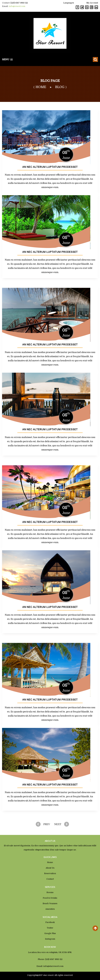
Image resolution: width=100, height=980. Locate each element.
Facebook (50, 922)
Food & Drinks (50, 898)
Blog (60, 87)
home (41, 87)
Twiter (50, 928)
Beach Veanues (50, 903)
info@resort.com (17, 6)
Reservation (50, 873)
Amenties (50, 909)
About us (50, 868)
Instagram (50, 939)
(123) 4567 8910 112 (19, 3)
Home (50, 862)
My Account (92, 3)
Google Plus (50, 933)
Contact (50, 879)
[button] (7, 60)
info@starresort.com (53, 966)
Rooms (50, 892)
